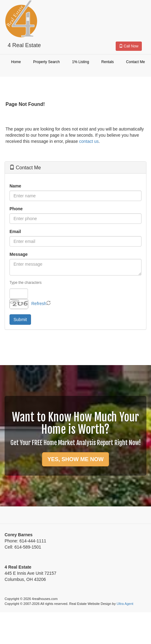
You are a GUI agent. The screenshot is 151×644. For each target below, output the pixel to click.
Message (19, 254)
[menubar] (75, 62)
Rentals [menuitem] (108, 62)
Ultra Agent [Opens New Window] (125, 604)
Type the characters (25, 283)
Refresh (39, 304)
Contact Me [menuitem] (136, 62)
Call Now (129, 46)
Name (15, 186)
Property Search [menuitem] (46, 62)
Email (15, 231)
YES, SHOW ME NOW (75, 459)
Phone (16, 209)
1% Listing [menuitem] (81, 62)
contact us (89, 141)
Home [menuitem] (16, 62)
